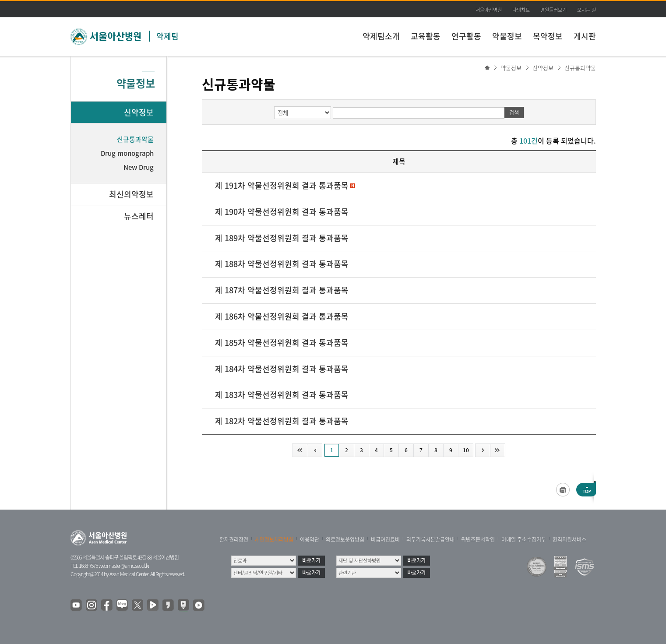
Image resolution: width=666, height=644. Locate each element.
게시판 (585, 36)
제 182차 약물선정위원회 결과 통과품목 (282, 421)
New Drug (139, 167)
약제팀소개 (381, 36)
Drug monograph (127, 153)
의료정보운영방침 (345, 539)
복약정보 (548, 36)
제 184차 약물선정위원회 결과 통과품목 (282, 369)
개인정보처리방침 (274, 539)
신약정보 (543, 68)
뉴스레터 (139, 216)
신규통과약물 (580, 68)
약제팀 (167, 36)
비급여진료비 (385, 539)
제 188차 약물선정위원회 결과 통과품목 (282, 264)
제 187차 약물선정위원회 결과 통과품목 (282, 290)
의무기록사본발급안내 (430, 539)
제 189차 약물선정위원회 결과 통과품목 (282, 238)
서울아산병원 (489, 10)
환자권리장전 (234, 539)
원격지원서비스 (569, 539)
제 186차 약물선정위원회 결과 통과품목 (282, 316)
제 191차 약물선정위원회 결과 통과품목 (282, 185)
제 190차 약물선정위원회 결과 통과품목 (282, 212)
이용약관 (310, 539)
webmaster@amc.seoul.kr (124, 566)
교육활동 (426, 36)
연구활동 (466, 36)
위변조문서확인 (478, 539)
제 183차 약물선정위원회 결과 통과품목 (282, 395)
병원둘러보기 (553, 10)
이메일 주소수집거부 (524, 539)
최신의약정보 (131, 194)
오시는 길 (587, 10)
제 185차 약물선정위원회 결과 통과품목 (282, 343)
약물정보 (507, 36)
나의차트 (521, 10)
